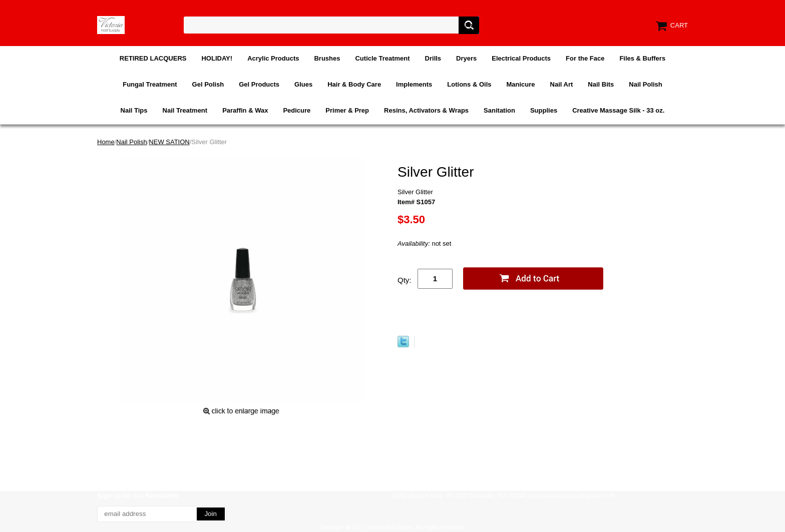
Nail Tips (134, 110)
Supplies (544, 110)
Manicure (520, 84)
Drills (433, 58)
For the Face (585, 58)
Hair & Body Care (354, 84)
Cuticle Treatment (382, 58)
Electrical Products (521, 58)
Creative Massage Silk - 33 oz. (618, 110)
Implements (414, 84)
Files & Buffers (642, 58)
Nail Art (562, 84)
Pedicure (297, 110)
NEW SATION (169, 142)
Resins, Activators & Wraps (426, 110)
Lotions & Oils (469, 84)
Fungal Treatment (150, 84)
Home (106, 142)
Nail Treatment (185, 110)
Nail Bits (601, 84)
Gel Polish (208, 84)
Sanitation (499, 110)
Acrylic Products (273, 58)
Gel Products (259, 84)
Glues (303, 84)
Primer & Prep (347, 110)
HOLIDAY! (217, 58)
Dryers (466, 58)
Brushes (327, 58)
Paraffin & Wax (245, 110)
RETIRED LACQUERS (153, 58)
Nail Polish (645, 84)
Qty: (405, 280)
